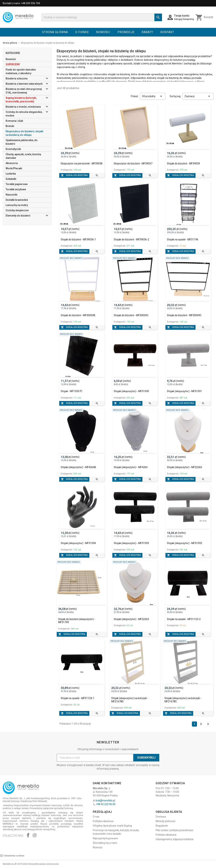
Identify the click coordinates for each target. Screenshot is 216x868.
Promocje (126, 32)
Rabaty (147, 32)
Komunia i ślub (14, 121)
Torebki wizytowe (16, 189)
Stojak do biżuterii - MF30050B (78, 315)
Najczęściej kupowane (105, 838)
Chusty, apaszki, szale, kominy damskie (23, 156)
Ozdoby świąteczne (17, 210)
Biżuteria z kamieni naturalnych (24, 84)
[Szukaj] (102, 17)
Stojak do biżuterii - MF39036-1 (78, 239)
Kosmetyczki (13, 149)
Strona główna (55, 32)
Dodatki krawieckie (17, 200)
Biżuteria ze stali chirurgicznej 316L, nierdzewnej (24, 91)
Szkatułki (11, 179)
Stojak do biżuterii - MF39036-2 (131, 239)
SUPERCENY (13, 64)
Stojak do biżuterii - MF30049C (184, 315)
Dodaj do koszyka (74, 175)
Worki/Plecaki (14, 168)
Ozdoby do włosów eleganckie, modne (24, 114)
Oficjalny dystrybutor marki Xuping (112, 826)
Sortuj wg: (175, 96)
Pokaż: (135, 96)
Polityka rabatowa (103, 821)
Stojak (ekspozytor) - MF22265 (184, 467)
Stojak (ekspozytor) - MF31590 (131, 391)
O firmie (82, 32)
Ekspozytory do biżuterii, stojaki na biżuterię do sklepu (24, 133)
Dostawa (161, 817)
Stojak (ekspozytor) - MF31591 (184, 391)
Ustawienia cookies (12, 856)
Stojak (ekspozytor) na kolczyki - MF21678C (183, 700)
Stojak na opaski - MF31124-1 (78, 698)
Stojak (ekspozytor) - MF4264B (78, 467)
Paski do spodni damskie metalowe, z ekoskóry (21, 71)
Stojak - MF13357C (71, 391)
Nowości (103, 32)
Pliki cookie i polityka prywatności (174, 830)
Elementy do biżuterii (18, 216)
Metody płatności (166, 821)
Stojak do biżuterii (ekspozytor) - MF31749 (77, 621)
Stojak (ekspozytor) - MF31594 (78, 543)
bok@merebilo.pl (105, 801)
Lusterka (11, 174)
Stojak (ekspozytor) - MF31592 (184, 543)
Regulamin (162, 826)
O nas (96, 817)
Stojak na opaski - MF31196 (183, 239)
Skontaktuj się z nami (105, 843)
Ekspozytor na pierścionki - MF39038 (82, 164)
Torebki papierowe (17, 184)
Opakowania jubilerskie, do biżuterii (22, 142)
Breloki (10, 126)
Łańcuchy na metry (17, 205)
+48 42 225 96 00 (106, 804)
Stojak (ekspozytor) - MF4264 (131, 467)
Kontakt (167, 32)
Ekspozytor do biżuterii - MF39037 (133, 164)
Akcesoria (12, 163)
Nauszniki (12, 195)
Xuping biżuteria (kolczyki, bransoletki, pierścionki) (21, 100)
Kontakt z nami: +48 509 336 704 (21, 3)
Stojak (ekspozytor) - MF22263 (131, 619)
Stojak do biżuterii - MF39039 (183, 164)
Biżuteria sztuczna (17, 78)
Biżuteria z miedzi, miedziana (23, 107)
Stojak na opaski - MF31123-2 (184, 619)
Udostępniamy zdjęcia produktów (175, 839)
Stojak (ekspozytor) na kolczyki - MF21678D (130, 700)
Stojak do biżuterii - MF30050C (131, 315)
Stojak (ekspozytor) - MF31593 (131, 543)
